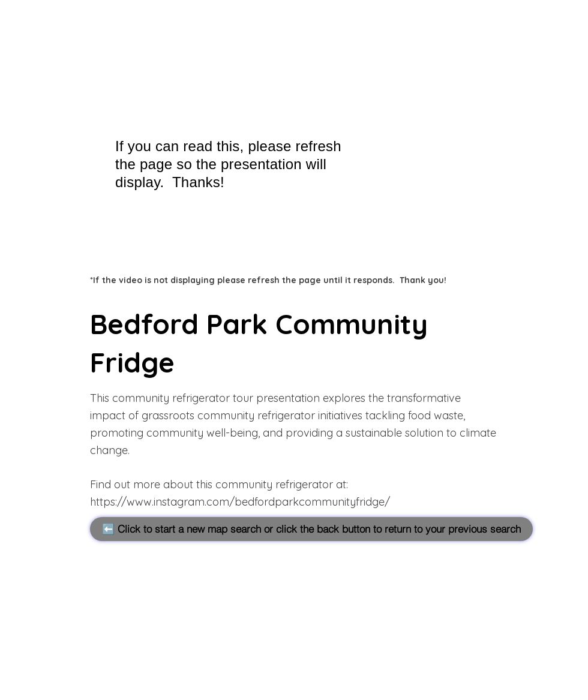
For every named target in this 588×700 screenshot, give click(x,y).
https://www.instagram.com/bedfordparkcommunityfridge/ (240, 502)
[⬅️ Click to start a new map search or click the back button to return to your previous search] (311, 529)
